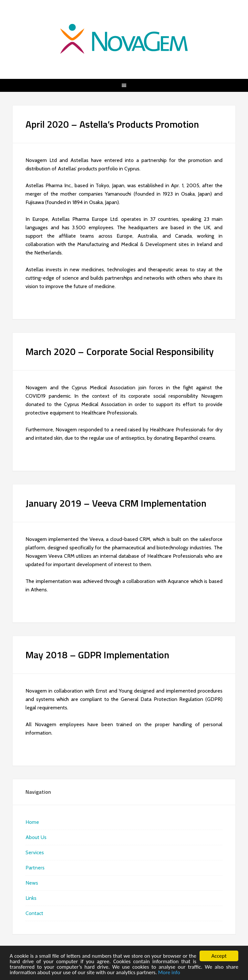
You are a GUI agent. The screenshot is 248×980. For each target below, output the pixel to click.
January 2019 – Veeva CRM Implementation (116, 503)
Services (35, 852)
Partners (35, 868)
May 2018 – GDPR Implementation (97, 655)
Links (31, 898)
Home (32, 822)
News (32, 883)
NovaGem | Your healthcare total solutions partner (124, 39)
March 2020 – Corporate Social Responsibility (120, 351)
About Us (36, 837)
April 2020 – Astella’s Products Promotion (112, 124)
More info (169, 973)
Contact (34, 913)
